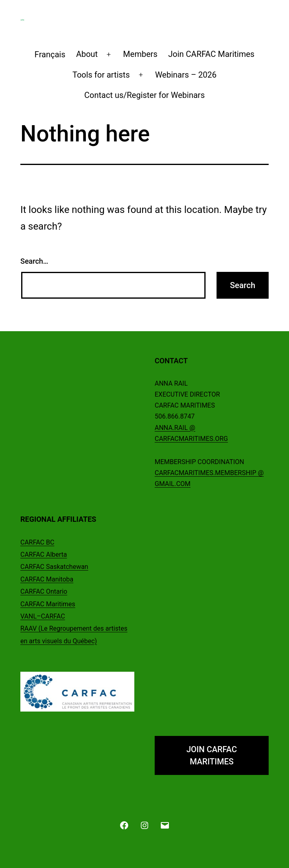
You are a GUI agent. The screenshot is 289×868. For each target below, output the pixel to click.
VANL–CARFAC (43, 616)
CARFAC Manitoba (47, 579)
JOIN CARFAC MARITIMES (212, 755)
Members (140, 54)
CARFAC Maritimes (48, 604)
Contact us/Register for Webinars (144, 95)
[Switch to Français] (50, 54)
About (87, 54)
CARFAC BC (37, 542)
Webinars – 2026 (186, 75)
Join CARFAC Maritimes (211, 54)
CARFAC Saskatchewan (54, 567)
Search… (34, 261)
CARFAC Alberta (44, 554)
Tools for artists (101, 75)
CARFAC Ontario (44, 591)
